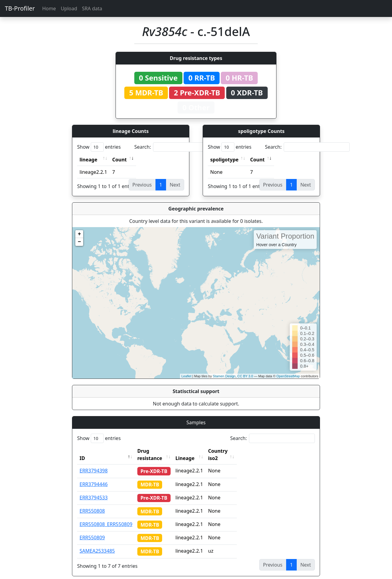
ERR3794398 (94, 463)
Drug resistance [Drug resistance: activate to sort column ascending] (156, 451)
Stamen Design (224, 376)
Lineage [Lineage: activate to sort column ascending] (196, 451)
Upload (69, 8)
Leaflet (186, 376)
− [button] (79, 242)
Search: (177, 147)
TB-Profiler (20, 8)
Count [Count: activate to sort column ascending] (119, 160)
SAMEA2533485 (97, 544)
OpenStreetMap (288, 376)
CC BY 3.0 (245, 376)
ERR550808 (92, 504)
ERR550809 (92, 530)
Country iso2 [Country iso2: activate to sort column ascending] (235, 451)
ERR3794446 (94, 477)
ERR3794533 (94, 490)
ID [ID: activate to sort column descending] (82, 451)
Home (49, 8)
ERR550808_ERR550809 (106, 517)
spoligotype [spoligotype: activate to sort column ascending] (224, 160)
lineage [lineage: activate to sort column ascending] (88, 160)
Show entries (99, 147)
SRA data (92, 8)
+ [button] (79, 234)
